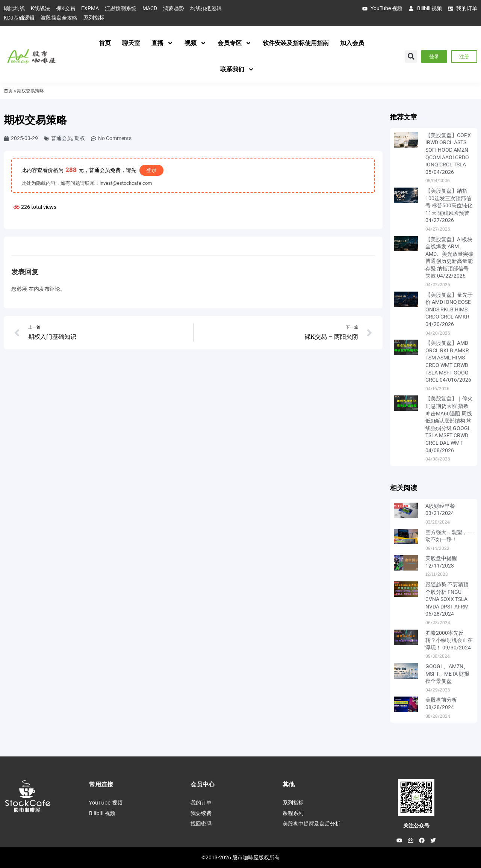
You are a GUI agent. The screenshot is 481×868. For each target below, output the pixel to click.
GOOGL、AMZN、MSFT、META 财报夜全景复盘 (447, 674)
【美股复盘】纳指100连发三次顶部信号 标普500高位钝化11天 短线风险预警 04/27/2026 (449, 205)
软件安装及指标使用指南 (296, 43)
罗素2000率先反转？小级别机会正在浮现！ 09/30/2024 (449, 640)
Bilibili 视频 (102, 813)
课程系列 (293, 813)
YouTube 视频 (106, 802)
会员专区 (234, 43)
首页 (105, 43)
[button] (411, 57)
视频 (195, 43)
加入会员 (352, 43)
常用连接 (101, 784)
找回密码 (201, 823)
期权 (80, 138)
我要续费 (201, 813)
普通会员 (62, 138)
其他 (289, 784)
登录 (151, 170)
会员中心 (203, 784)
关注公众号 (416, 826)
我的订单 (201, 802)
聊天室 (131, 43)
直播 (162, 43)
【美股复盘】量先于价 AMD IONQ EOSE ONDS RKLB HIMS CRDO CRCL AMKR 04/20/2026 (449, 309)
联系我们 (237, 69)
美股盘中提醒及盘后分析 (312, 823)
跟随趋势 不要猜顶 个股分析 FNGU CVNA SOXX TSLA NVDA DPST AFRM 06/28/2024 (447, 599)
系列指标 (293, 802)
